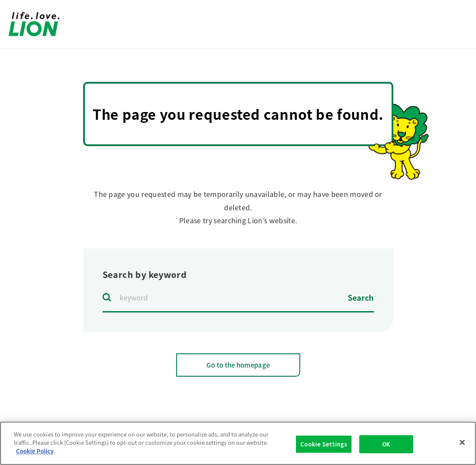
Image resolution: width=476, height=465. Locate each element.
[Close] (462, 446)
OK (386, 447)
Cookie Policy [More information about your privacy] (35, 454)
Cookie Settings (324, 447)
